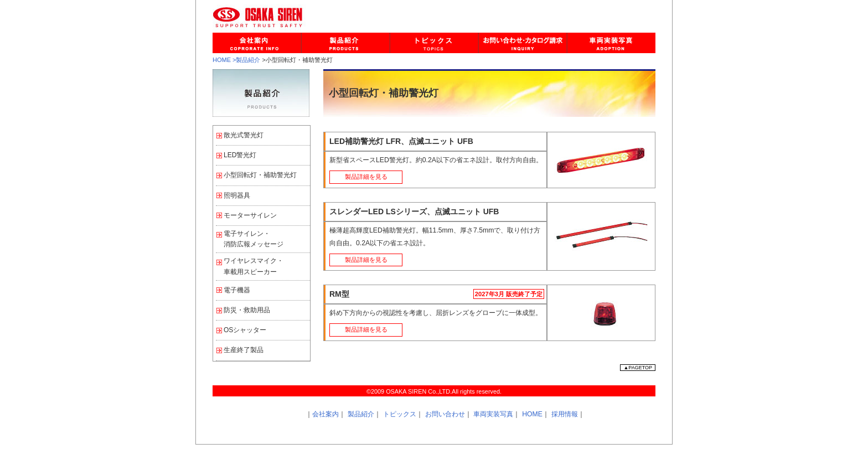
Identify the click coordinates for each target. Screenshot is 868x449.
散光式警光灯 (244, 135)
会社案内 (325, 414)
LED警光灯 (240, 155)
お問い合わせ (445, 414)
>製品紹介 (246, 60)
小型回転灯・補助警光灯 (260, 175)
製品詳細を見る (366, 177)
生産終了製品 (244, 350)
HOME (222, 60)
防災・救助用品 (247, 310)
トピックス (400, 414)
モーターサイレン (250, 215)
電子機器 (237, 290)
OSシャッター (245, 330)
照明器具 (237, 195)
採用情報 (565, 414)
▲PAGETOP (638, 368)
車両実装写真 (493, 414)
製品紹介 (361, 414)
